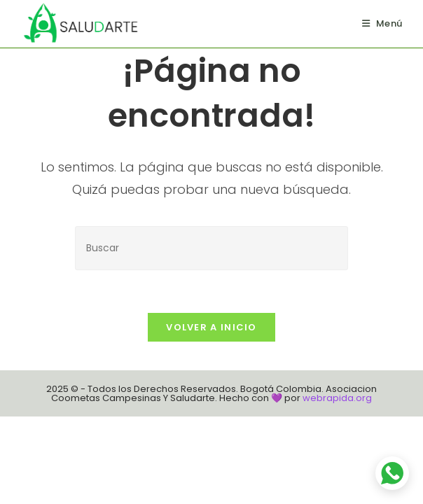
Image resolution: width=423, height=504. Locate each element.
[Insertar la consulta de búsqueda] (211, 248)
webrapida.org (337, 398)
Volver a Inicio (211, 327)
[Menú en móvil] (382, 23)
